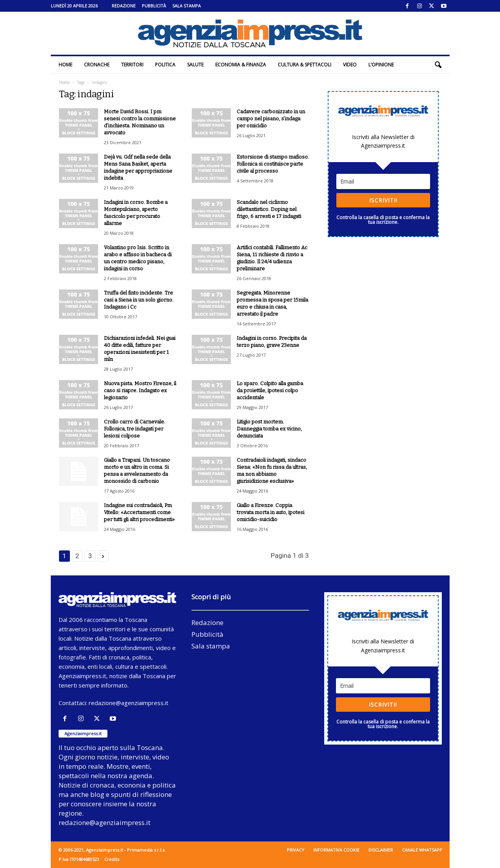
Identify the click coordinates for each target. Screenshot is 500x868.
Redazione (124, 6)
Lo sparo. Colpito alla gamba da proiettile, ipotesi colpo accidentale (270, 390)
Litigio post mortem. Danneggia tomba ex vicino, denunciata (269, 429)
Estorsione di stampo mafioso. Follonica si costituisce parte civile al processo (273, 164)
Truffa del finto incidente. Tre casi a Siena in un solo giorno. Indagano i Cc (139, 300)
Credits (112, 859)
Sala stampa (187, 6)
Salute (195, 65)
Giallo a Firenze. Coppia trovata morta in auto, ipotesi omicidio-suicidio (271, 512)
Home (65, 65)
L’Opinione (381, 65)
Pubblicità (154, 6)
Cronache (97, 65)
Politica (165, 65)
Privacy (296, 850)
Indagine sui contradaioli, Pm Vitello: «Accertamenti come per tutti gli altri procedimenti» (139, 512)
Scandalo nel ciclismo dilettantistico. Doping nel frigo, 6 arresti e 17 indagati (269, 209)
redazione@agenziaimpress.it (129, 703)
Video (350, 65)
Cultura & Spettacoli (304, 65)
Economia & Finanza (241, 65)
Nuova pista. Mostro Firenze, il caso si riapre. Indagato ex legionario (140, 390)
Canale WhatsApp (422, 850)
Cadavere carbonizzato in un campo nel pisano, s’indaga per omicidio (271, 119)
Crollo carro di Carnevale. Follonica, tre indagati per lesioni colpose (135, 429)
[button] (438, 65)
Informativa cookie (336, 850)
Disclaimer (381, 850)
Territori (132, 65)
